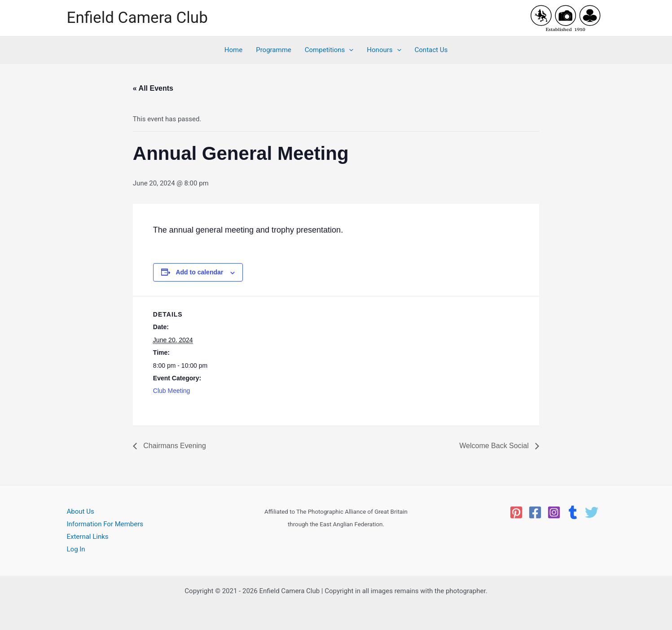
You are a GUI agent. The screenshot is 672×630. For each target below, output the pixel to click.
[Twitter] (592, 512)
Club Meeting (172, 391)
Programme (274, 50)
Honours (384, 50)
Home (233, 50)
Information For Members (105, 524)
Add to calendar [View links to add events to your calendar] (199, 272)
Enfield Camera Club (137, 18)
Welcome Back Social (495, 446)
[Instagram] (554, 512)
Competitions (329, 50)
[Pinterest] (516, 512)
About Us (81, 511)
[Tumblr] (573, 512)
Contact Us (431, 50)
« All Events (153, 88)
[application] (349, 50)
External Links (88, 537)
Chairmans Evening (174, 446)
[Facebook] (535, 512)
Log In (76, 549)
